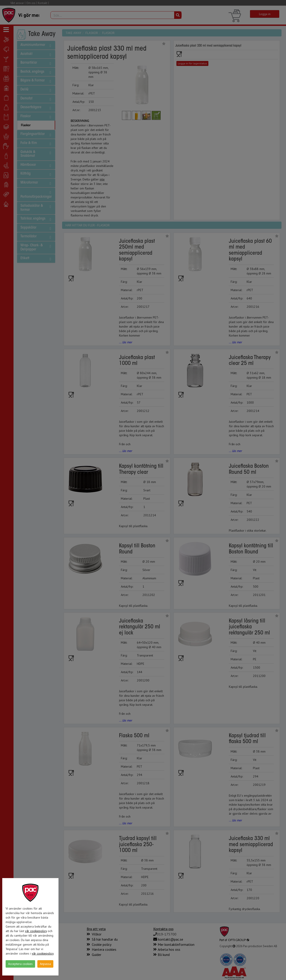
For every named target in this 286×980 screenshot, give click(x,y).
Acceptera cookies (20, 964)
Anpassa (45, 964)
